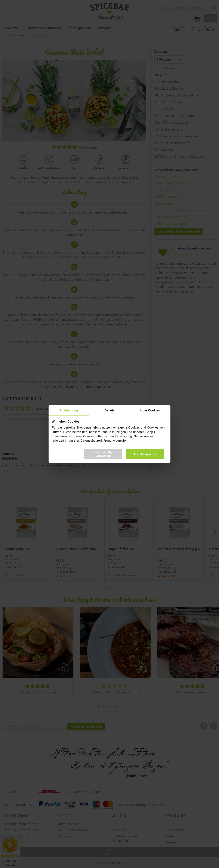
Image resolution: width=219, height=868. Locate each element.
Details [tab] (110, 410)
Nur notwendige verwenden (103, 454)
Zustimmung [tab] (69, 410)
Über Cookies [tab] (150, 410)
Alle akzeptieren (145, 454)
